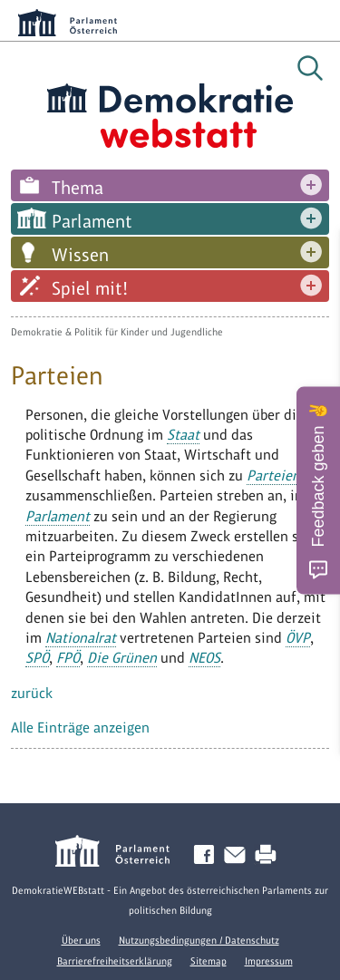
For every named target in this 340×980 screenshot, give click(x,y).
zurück (32, 693)
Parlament (92, 221)
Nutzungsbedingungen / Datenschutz (199, 940)
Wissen (80, 255)
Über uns (81, 940)
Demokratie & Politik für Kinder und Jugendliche (117, 332)
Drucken (269, 855)
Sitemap (209, 961)
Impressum (269, 961)
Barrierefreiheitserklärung (115, 961)
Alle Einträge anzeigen (80, 728)
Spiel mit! (90, 288)
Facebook (208, 855)
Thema (78, 188)
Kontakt (238, 855)
